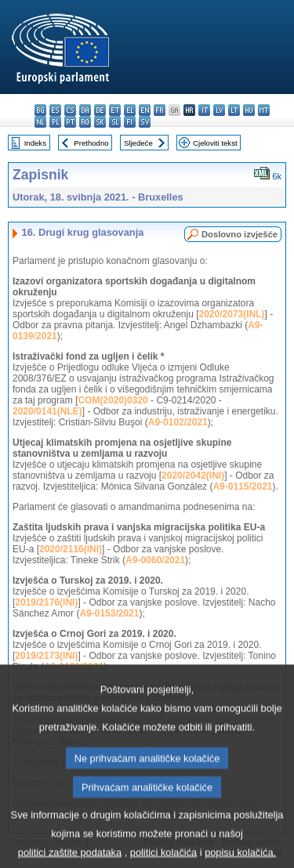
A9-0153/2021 (109, 613)
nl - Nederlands (40, 122)
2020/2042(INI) (193, 476)
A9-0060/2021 (155, 560)
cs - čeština (70, 110)
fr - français (160, 110)
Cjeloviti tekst (215, 143)
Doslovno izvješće (240, 234)
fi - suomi (130, 122)
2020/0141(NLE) (47, 411)
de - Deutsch (100, 110)
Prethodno (91, 143)
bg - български (40, 110)
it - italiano (204, 110)
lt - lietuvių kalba (234, 110)
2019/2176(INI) (46, 602)
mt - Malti (264, 110)
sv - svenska (145, 122)
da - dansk (85, 110)
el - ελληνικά (130, 110)
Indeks (35, 143)
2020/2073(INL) (231, 314)
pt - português (70, 122)
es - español (55, 110)
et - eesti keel (115, 110)
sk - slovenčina (100, 122)
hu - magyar (249, 110)
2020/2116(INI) (71, 549)
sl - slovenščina (115, 122)
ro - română (85, 122)
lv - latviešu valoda (219, 110)
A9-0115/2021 (242, 486)
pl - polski (55, 122)
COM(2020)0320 (113, 400)
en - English (145, 110)
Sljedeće (138, 143)
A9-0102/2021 (178, 422)
